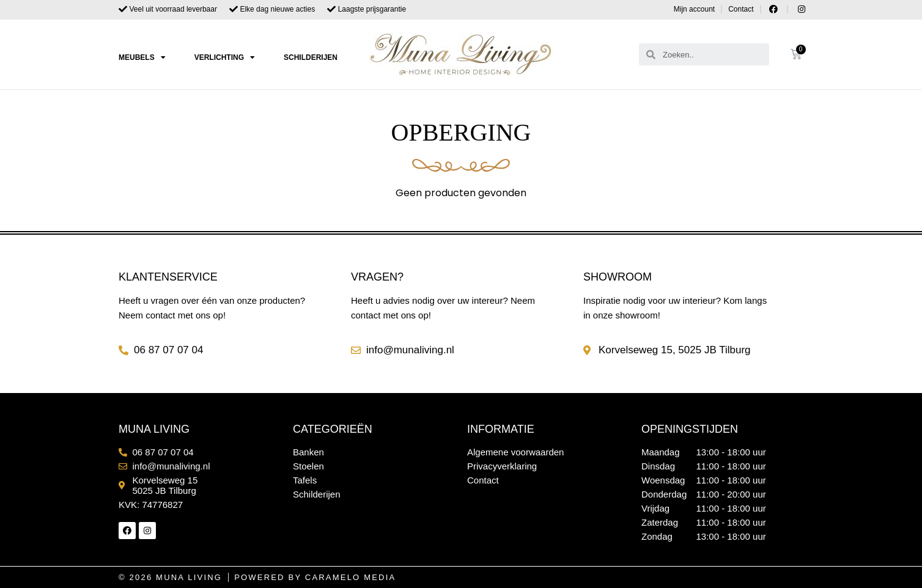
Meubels (142, 57)
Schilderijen (311, 57)
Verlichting (225, 57)
